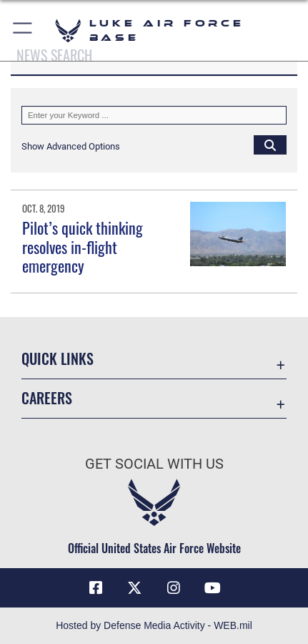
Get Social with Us (154, 464)
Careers (47, 398)
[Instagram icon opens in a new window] (174, 588)
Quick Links (58, 359)
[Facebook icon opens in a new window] (96, 588)
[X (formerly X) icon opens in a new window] (134, 588)
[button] (23, 30)
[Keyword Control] (154, 115)
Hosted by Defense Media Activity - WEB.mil (154, 625)
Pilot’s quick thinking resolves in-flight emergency (83, 247)
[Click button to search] (270, 145)
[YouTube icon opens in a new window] (212, 588)
